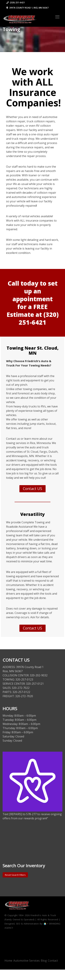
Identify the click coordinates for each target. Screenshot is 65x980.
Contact (53, 961)
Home (8, 961)
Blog (44, 961)
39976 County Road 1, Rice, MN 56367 (27, 8)
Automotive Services (27, 961)
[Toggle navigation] (57, 17)
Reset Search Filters (15, 875)
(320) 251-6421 (16, 3)
